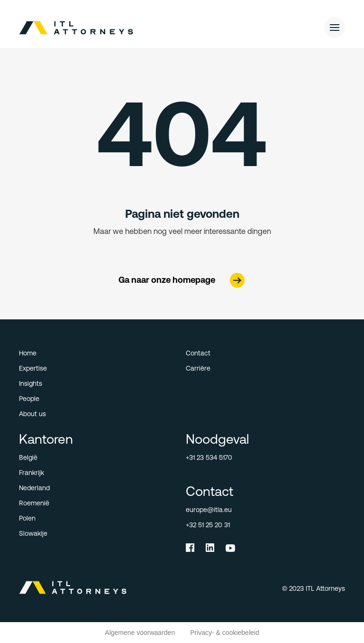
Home (28, 353)
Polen (27, 518)
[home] (86, 28)
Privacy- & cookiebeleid (225, 633)
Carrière (198, 368)
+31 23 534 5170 (209, 457)
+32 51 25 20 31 (208, 525)
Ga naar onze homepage (167, 280)
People (29, 399)
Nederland (34, 488)
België (28, 457)
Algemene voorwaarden (140, 633)
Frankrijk (32, 473)
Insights (31, 383)
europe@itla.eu (209, 510)
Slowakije (33, 533)
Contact (198, 353)
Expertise (33, 368)
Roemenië (34, 503)
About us (32, 414)
